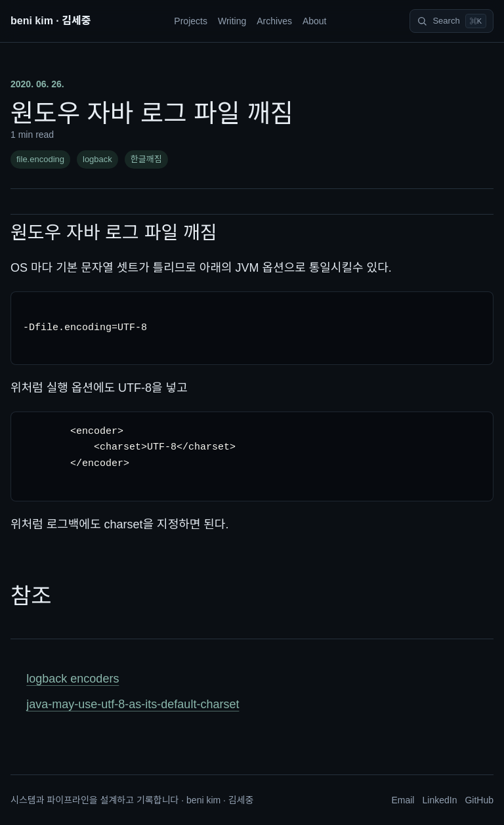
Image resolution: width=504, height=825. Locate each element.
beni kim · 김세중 (51, 21)
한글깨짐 (146, 159)
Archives (274, 21)
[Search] (451, 21)
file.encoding (40, 159)
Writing (232, 21)
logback (97, 159)
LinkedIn (439, 800)
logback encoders (73, 679)
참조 (31, 596)
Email (403, 800)
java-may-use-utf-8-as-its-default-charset (133, 704)
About (315, 21)
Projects (191, 21)
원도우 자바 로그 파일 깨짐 (114, 233)
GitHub (479, 800)
